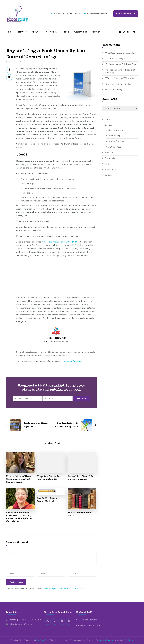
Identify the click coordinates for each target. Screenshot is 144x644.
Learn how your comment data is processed (63, 589)
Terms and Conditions (88, 620)
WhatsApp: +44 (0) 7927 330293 (25, 620)
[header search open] (134, 32)
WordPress (128, 640)
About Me (37, 32)
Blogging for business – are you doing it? (51, 478)
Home (11, 32)
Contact (96, 32)
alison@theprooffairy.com (21, 624)
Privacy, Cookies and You (89, 625)
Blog (67, 32)
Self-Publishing (116, 130)
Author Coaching (116, 141)
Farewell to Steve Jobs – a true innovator (82, 478)
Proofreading (114, 136)
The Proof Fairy (42, 640)
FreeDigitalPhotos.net (72, 361)
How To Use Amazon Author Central (47, 500)
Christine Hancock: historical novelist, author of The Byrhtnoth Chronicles (20, 517)
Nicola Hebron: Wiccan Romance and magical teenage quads (19, 479)
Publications (80, 32)
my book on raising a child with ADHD (59, 242)
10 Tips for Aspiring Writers (118, 59)
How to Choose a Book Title (80, 514)
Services (22, 32)
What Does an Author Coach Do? (120, 53)
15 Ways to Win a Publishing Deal (120, 64)
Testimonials (53, 32)
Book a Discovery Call (126, 14)
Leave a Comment (14, 62)
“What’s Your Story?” (114, 90)
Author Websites (116, 147)
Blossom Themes (106, 640)
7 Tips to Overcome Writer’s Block (120, 78)
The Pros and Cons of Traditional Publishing (120, 71)
